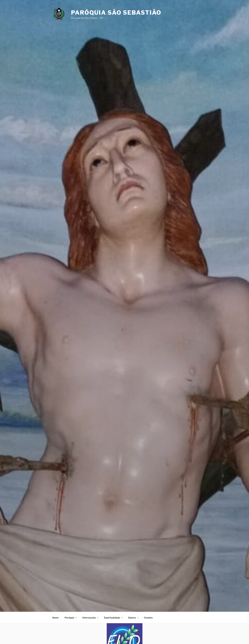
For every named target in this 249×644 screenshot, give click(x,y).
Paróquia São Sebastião (116, 13)
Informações (91, 618)
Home (56, 618)
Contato (148, 618)
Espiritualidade (113, 618)
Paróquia (71, 618)
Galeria (133, 618)
